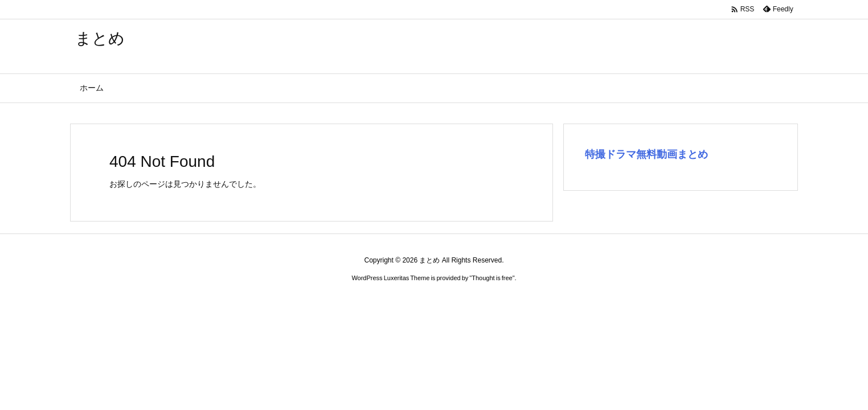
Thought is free (492, 278)
